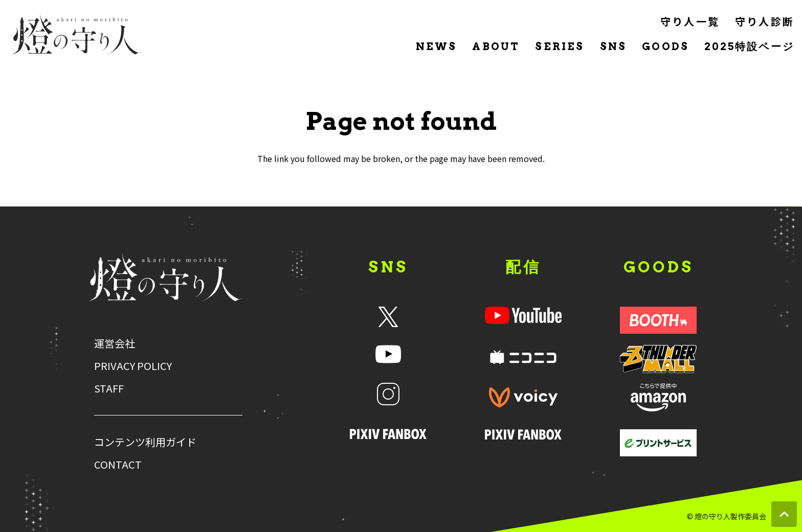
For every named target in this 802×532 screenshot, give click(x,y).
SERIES (560, 47)
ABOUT (496, 47)
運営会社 (115, 343)
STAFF (109, 388)
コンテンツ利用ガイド (145, 442)
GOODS (665, 47)
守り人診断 (765, 21)
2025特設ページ (749, 47)
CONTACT (118, 465)
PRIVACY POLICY (133, 366)
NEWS (437, 47)
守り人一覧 (690, 21)
